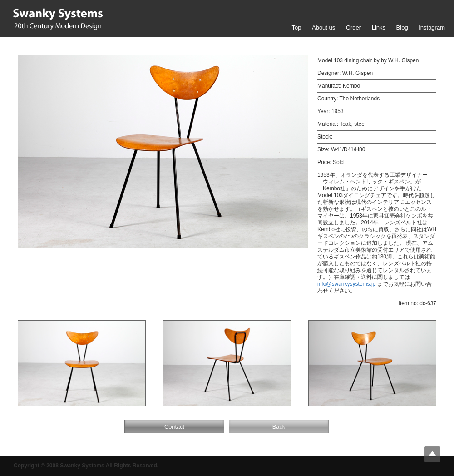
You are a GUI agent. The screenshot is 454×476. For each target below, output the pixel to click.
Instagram (432, 27)
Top (296, 27)
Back (279, 427)
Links (379, 27)
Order (353, 27)
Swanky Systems (58, 19)
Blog (402, 27)
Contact (174, 427)
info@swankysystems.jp (346, 284)
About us (323, 27)
